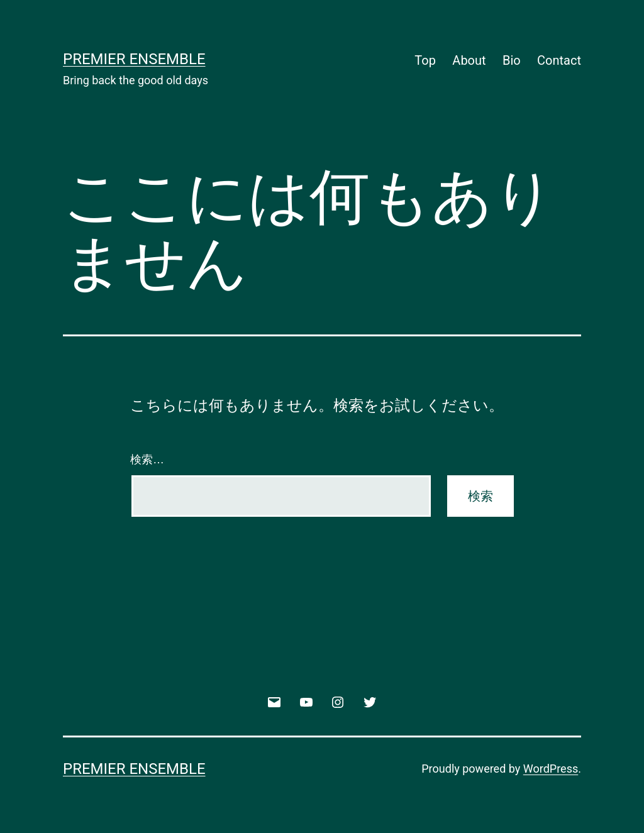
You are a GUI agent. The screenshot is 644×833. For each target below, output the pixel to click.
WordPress (551, 769)
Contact (559, 60)
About (469, 60)
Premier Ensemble (134, 59)
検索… (147, 460)
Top (425, 60)
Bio (512, 60)
